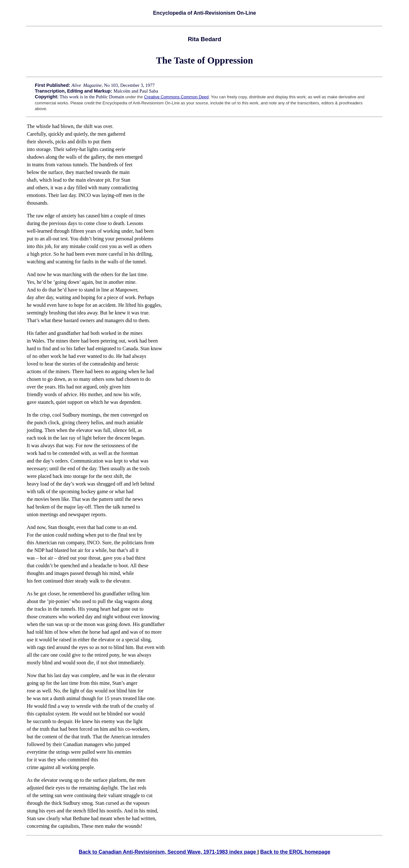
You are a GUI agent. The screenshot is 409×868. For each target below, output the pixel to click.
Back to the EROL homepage (295, 852)
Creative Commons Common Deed (176, 97)
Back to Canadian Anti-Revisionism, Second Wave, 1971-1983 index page (168, 852)
